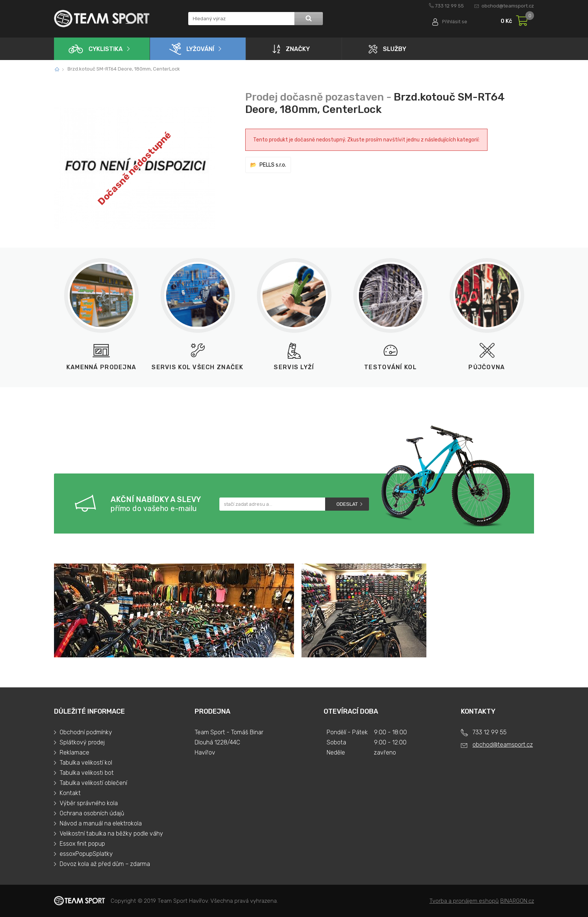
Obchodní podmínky (86, 732)
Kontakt (70, 793)
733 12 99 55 (449, 6)
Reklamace (74, 752)
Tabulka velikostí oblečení (93, 783)
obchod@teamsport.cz (508, 6)
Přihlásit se (454, 22)
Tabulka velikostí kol (86, 763)
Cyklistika (96, 49)
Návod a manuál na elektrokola (101, 823)
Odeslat (347, 504)
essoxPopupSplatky (86, 854)
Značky (291, 49)
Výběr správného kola (89, 803)
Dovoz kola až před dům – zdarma (105, 864)
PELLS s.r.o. (273, 165)
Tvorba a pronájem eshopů (464, 901)
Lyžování (192, 49)
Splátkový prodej (82, 742)
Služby (387, 49)
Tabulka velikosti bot (87, 773)
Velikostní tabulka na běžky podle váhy (111, 834)
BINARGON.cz (517, 901)
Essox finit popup (82, 844)
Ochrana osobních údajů (92, 813)
